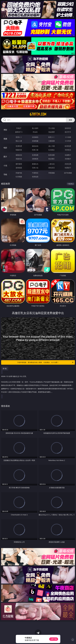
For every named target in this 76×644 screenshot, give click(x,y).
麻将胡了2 (19, 132)
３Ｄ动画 (68, 137)
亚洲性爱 (19, 146)
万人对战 (52, 128)
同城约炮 (19, 173)
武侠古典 (68, 164)
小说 (5, 166)
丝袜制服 (35, 141)
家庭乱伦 (35, 164)
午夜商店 (35, 173)
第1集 (5, 369)
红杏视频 (19, 177)
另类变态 (68, 150)
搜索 (70, 120)
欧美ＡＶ (52, 137)
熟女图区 (52, 159)
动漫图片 (68, 155)
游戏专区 (68, 128)
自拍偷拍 (35, 137)
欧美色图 (52, 155)
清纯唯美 (35, 159)
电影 (5, 148)
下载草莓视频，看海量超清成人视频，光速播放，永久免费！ (45, 362)
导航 (5, 174)
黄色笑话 (52, 168)
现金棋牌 (52, 132)
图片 (5, 157)
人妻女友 (52, 164)
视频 (5, 139)
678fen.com (38, 114)
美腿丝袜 (19, 159)
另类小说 (35, 168)
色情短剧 (35, 177)
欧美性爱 (68, 146)
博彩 (5, 130)
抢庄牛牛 (68, 132)
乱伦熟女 (52, 150)
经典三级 (35, 150)
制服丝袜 (19, 150)
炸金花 (35, 132)
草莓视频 (52, 173)
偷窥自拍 (19, 155)
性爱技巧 (68, 168)
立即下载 (54, 639)
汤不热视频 (68, 173)
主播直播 (52, 141)
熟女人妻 (19, 141)
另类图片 (68, 159)
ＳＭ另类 (68, 141)
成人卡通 (52, 146)
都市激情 (19, 164)
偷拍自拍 (35, 146)
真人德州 (35, 128)
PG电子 (19, 128)
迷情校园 (19, 168)
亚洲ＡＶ (19, 137)
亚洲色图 (35, 155)
